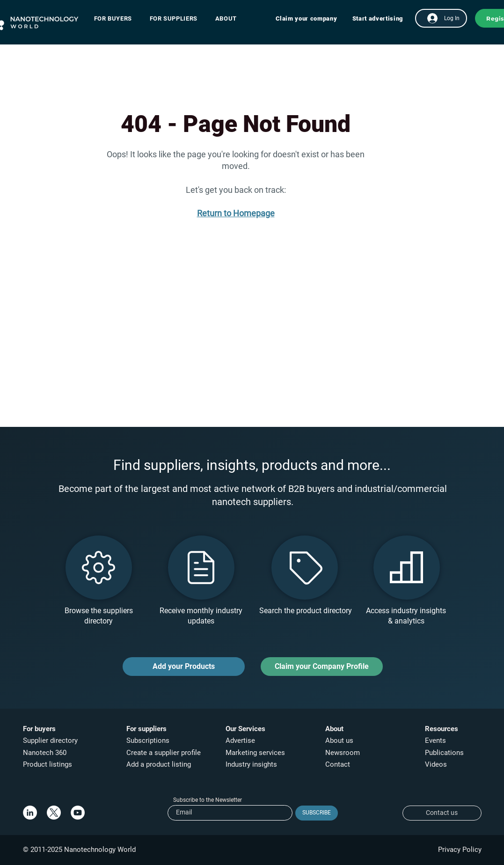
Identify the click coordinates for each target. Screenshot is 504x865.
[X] (54, 813)
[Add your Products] (184, 667)
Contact (339, 764)
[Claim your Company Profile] (322, 667)
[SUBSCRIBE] (317, 813)
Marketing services (255, 753)
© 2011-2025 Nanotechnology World (79, 850)
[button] (118, 18)
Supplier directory (50, 740)
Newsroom (343, 753)
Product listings (47, 764)
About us (339, 740)
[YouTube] (78, 813)
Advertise (240, 740)
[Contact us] (442, 813)
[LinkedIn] (30, 813)
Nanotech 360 (45, 753)
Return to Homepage (236, 213)
